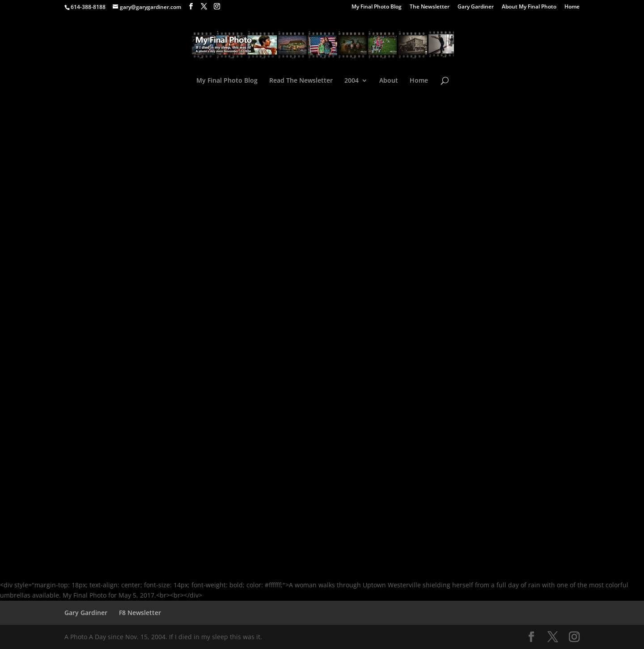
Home (572, 7)
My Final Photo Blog (377, 7)
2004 (352, 81)
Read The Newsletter (301, 81)
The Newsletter (430, 7)
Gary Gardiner (476, 7)
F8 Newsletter (140, 613)
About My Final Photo (529, 7)
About (389, 81)
